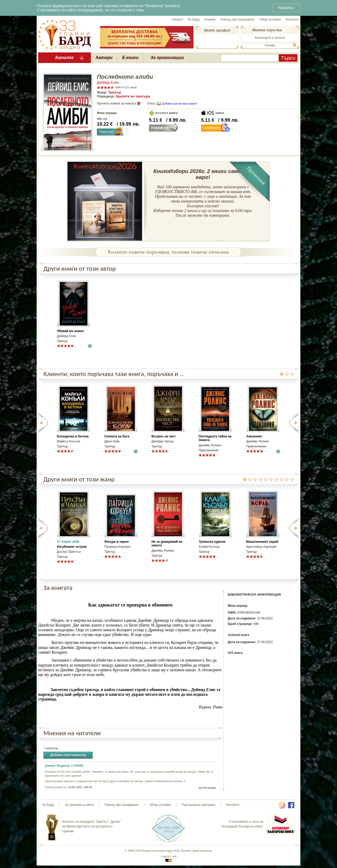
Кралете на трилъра (133, 96)
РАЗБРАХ (286, 8)
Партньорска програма (198, 805)
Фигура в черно (117, 542)
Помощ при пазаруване (237, 19)
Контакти (292, 19)
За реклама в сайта (79, 805)
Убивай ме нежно (70, 331)
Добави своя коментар (68, 755)
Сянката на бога (117, 436)
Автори (104, 58)
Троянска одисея (212, 542)
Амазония (254, 436)
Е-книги (130, 58)
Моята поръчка (267, 30)
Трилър (115, 92)
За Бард (194, 19)
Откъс (151, 103)
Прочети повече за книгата (116, 103)
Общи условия (270, 19)
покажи (270, 45)
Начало (177, 19)
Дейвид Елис (108, 82)
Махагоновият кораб (262, 542)
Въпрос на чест (163, 436)
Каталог (65, 58)
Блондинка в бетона (73, 436)
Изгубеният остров (72, 547)
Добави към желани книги (179, 103)
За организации (167, 58)
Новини (210, 19)
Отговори (209, 788)
